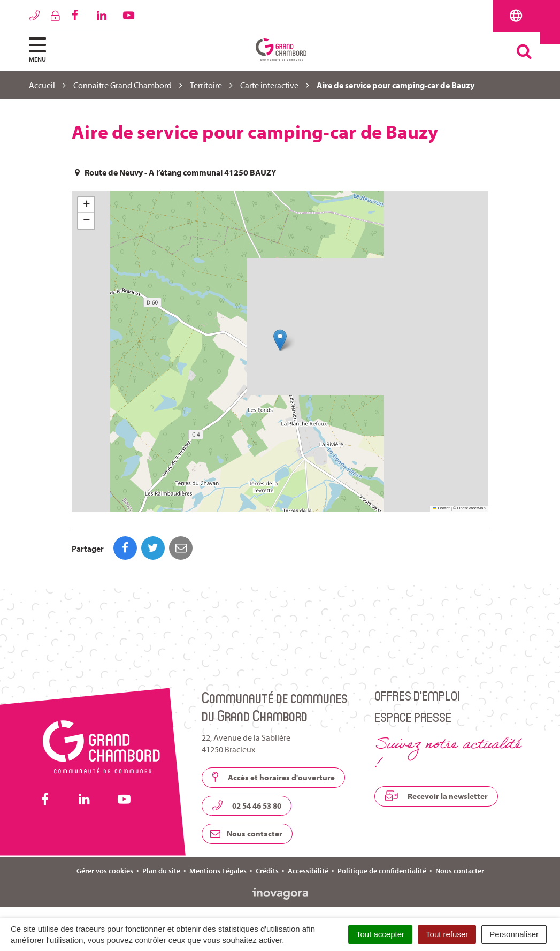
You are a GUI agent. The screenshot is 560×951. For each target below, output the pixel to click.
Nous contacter (246, 834)
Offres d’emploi (417, 695)
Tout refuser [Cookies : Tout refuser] (447, 934)
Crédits (267, 871)
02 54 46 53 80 (247, 805)
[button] (280, 340)
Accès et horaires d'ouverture (273, 777)
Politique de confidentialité (382, 871)
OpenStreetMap (471, 508)
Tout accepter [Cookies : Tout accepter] (380, 934)
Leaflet (441, 508)
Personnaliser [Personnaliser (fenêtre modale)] (514, 934)
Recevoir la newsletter (436, 796)
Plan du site (161, 871)
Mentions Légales (218, 871)
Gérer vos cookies (105, 871)
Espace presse (413, 717)
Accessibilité (308, 871)
